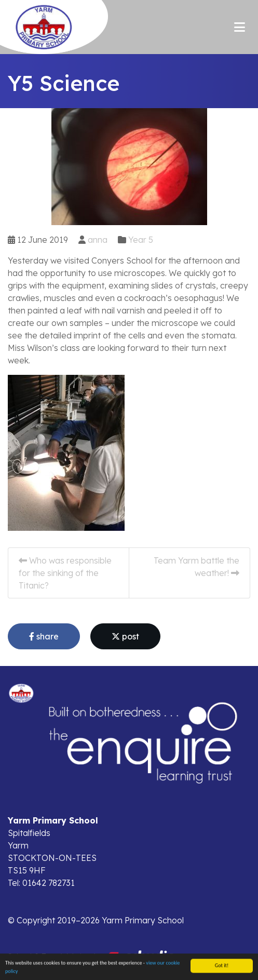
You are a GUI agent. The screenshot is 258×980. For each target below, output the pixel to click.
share (44, 636)
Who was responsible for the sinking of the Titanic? (65, 573)
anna (98, 240)
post (125, 636)
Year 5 (141, 240)
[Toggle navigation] (240, 27)
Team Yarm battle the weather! (196, 567)
